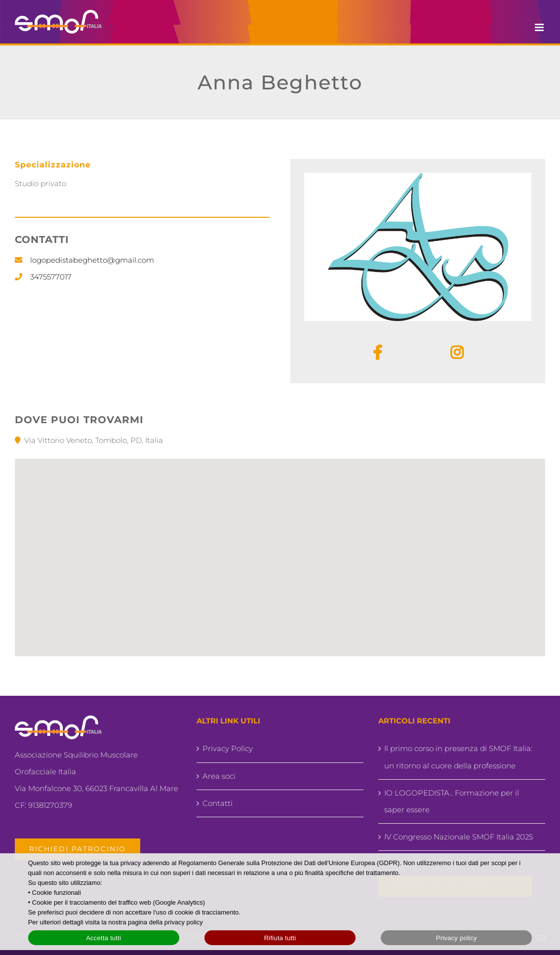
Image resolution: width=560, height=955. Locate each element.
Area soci (219, 776)
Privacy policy (457, 938)
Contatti (218, 803)
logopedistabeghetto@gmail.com (92, 260)
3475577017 (51, 277)
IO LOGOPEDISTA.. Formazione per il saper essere (452, 801)
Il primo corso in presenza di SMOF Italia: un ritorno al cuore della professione (458, 757)
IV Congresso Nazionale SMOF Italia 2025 (459, 837)
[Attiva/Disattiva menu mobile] (540, 27)
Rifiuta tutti (280, 938)
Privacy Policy (228, 748)
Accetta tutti (103, 938)
